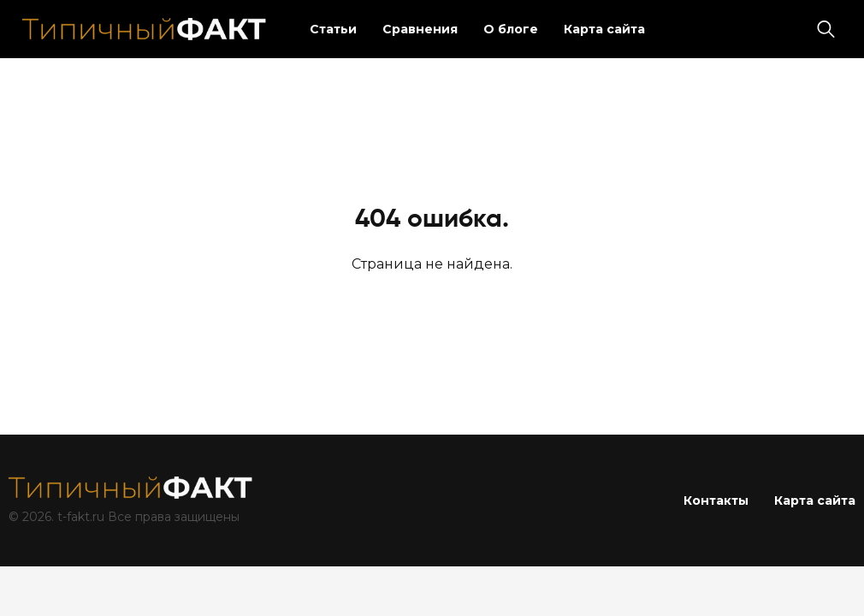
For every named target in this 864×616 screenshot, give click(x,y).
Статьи (333, 29)
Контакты (716, 500)
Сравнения (420, 29)
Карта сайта (604, 29)
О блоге (511, 29)
